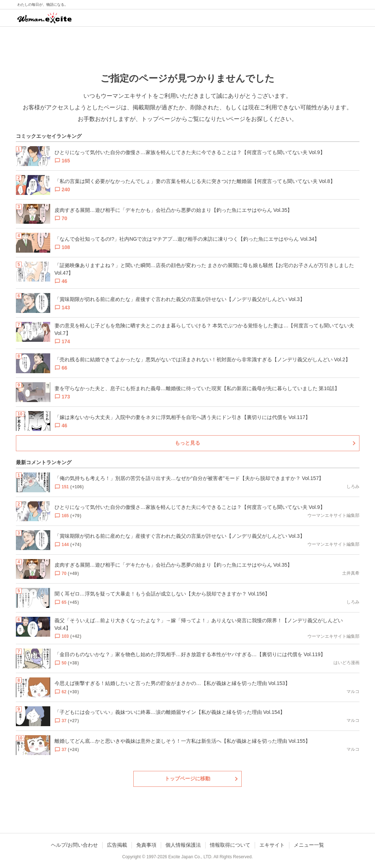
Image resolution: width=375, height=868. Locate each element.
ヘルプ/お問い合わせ (74, 845)
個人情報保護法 (183, 845)
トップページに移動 (187, 778)
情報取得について (230, 845)
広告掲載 (117, 845)
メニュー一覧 (309, 845)
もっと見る (187, 443)
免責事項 (146, 845)
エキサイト (272, 845)
